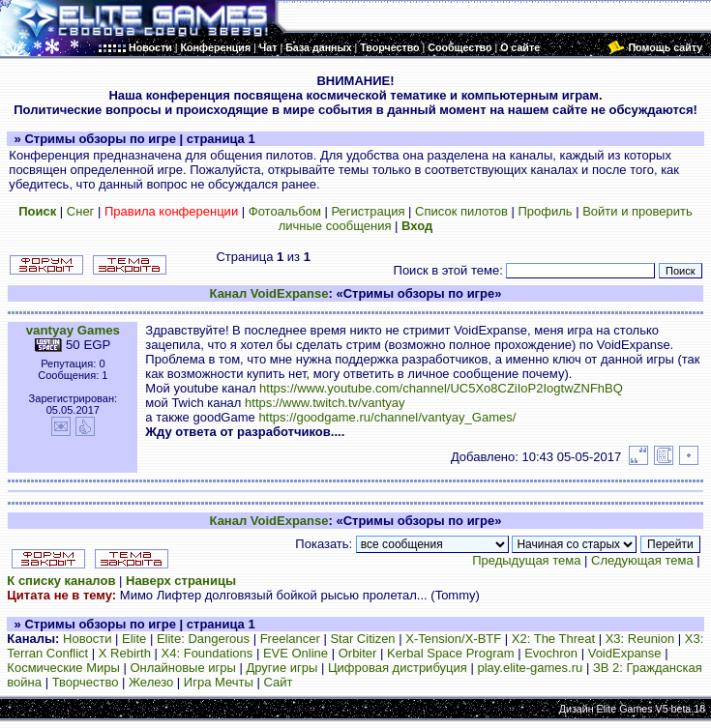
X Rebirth (125, 653)
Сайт (278, 682)
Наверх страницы (181, 581)
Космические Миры (63, 668)
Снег (81, 211)
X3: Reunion (640, 639)
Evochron (551, 653)
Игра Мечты (219, 682)
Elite (134, 639)
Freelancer (290, 639)
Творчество (86, 682)
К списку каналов (61, 581)
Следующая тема (642, 560)
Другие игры (281, 668)
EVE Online (296, 653)
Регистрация (368, 211)
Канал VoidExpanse (269, 293)
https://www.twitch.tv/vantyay (325, 403)
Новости (87, 639)
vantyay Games (73, 330)
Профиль (545, 211)
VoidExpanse (625, 653)
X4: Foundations (207, 653)
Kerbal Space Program (451, 653)
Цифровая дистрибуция (398, 668)
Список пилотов (461, 211)
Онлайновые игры (182, 668)
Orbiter (358, 653)
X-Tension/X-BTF (453, 639)
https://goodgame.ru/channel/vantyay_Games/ (387, 417)
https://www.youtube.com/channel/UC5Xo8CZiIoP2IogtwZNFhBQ (441, 388)
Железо (151, 682)
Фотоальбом (285, 211)
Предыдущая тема (526, 560)
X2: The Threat (553, 639)
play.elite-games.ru (530, 668)
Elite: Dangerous (203, 639)
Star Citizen (362, 639)
